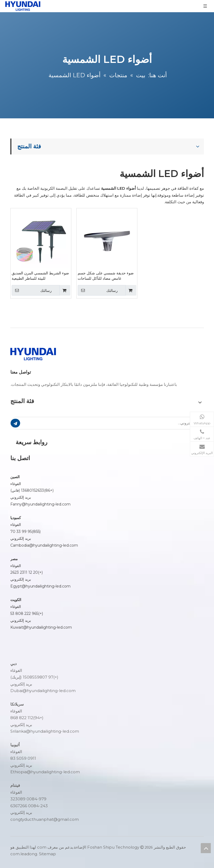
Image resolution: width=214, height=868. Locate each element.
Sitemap (47, 854)
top (206, 848)
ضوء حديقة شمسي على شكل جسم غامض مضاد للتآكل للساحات (106, 276)
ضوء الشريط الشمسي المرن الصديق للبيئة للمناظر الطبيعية (40, 276)
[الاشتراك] (15, 423)
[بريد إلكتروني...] (117, 423)
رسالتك (32, 290)
